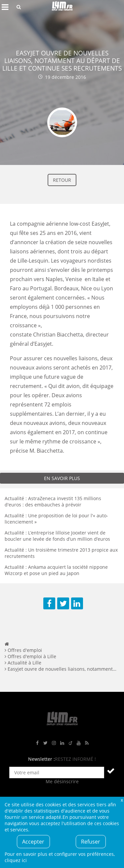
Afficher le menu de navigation (5, 7)
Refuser (91, 842)
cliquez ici (16, 860)
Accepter (33, 842)
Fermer (122, 800)
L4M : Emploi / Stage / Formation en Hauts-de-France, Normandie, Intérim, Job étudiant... (62, 7)
